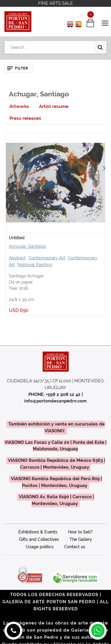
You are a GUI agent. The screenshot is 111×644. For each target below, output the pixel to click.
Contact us (75, 547)
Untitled (17, 238)
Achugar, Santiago (27, 246)
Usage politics (40, 547)
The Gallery (81, 539)
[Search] (100, 47)
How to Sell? (80, 532)
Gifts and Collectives (39, 539)
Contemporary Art (47, 258)
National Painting (35, 265)
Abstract (17, 258)
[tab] (19, 107)
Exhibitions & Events (38, 532)
